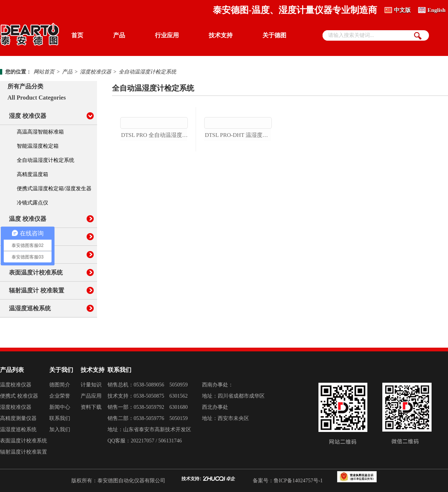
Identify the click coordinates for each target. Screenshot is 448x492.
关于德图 (274, 35)
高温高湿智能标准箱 (40, 132)
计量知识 (91, 385)
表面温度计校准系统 (36, 272)
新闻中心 (60, 407)
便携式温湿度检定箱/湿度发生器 (54, 189)
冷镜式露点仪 (32, 203)
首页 (77, 35)
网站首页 (44, 72)
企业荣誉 (60, 396)
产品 (119, 35)
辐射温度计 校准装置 (37, 290)
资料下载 (91, 407)
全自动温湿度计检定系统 (147, 72)
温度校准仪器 (16, 385)
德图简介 (60, 385)
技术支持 (221, 35)
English (436, 10)
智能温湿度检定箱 (38, 146)
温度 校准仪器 (28, 219)
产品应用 (91, 396)
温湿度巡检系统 (30, 308)
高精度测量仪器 (18, 418)
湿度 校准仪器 (28, 116)
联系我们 (60, 418)
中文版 (402, 10)
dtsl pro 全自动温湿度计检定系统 (154, 178)
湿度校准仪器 (96, 72)
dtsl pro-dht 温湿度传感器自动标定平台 (238, 178)
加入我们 (60, 430)
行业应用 (167, 35)
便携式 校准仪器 (19, 396)
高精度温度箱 (32, 174)
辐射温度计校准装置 (24, 452)
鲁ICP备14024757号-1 (298, 481)
